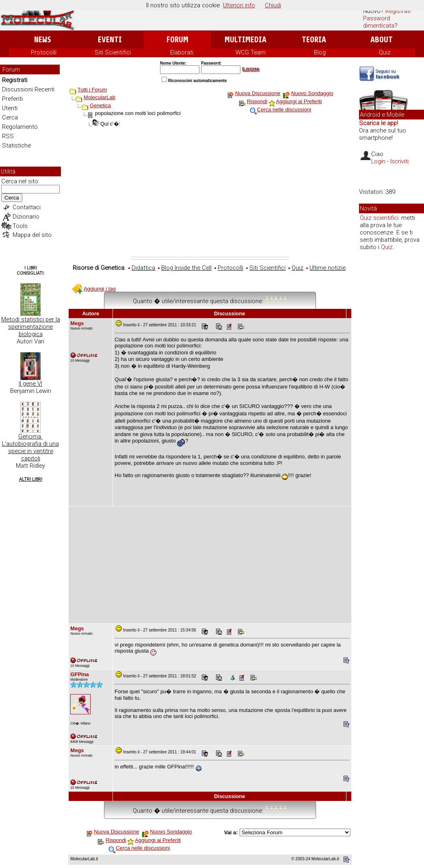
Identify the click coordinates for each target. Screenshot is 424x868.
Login (378, 161)
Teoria (314, 40)
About (382, 40)
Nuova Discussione (258, 93)
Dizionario (26, 217)
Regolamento (20, 127)
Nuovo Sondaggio (312, 93)
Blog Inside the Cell (186, 268)
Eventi (110, 40)
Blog (320, 52)
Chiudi (273, 5)
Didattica (143, 268)
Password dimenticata (379, 22)
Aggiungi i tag (100, 289)
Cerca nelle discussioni (284, 110)
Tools (20, 226)
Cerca (10, 117)
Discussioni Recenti (28, 89)
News (42, 40)
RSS (8, 136)
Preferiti (12, 99)
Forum (177, 40)
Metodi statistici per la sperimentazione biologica (31, 327)
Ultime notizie (328, 268)
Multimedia (246, 40)
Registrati (398, 11)
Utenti (10, 108)
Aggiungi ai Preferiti (299, 101)
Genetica (100, 105)
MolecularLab (100, 97)
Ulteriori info (239, 5)
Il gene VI (30, 384)
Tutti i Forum (92, 90)
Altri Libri (31, 479)
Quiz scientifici (379, 218)
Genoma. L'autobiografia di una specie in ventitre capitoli (30, 447)
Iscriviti (399, 161)
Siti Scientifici (113, 52)
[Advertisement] (210, 196)
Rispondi (257, 101)
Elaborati (182, 52)
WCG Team (251, 52)
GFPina (80, 674)
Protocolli (44, 52)
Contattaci (27, 207)
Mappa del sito (32, 235)
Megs (77, 323)
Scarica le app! (379, 123)
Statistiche (16, 145)
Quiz (385, 52)
